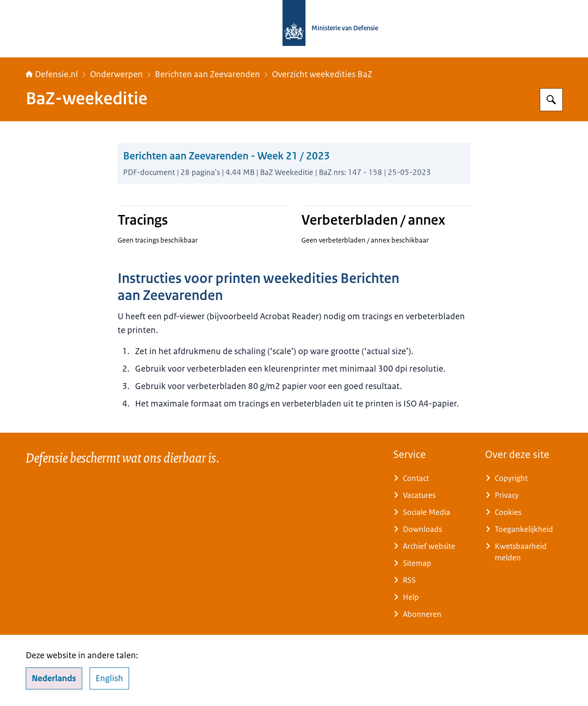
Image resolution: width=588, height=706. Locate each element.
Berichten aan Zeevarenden (207, 74)
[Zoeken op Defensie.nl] (551, 100)
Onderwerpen (116, 74)
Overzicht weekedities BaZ (322, 74)
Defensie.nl (52, 74)
